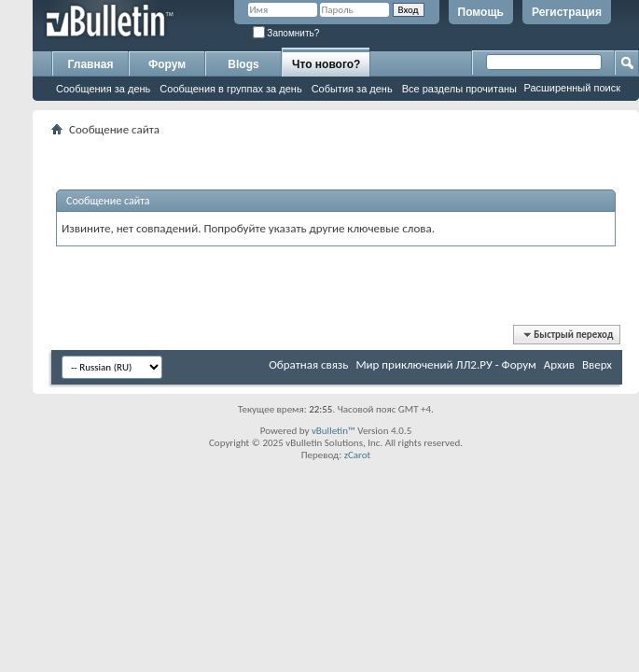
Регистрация (567, 12)
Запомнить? (286, 33)
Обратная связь (308, 364)
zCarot (358, 455)
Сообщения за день (103, 89)
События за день (352, 89)
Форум (167, 64)
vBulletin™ (333, 431)
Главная (91, 64)
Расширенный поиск (572, 88)
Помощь (481, 12)
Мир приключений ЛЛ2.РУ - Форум (445, 364)
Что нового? (326, 64)
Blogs (243, 64)
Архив (559, 364)
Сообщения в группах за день (230, 89)
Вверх (597, 364)
